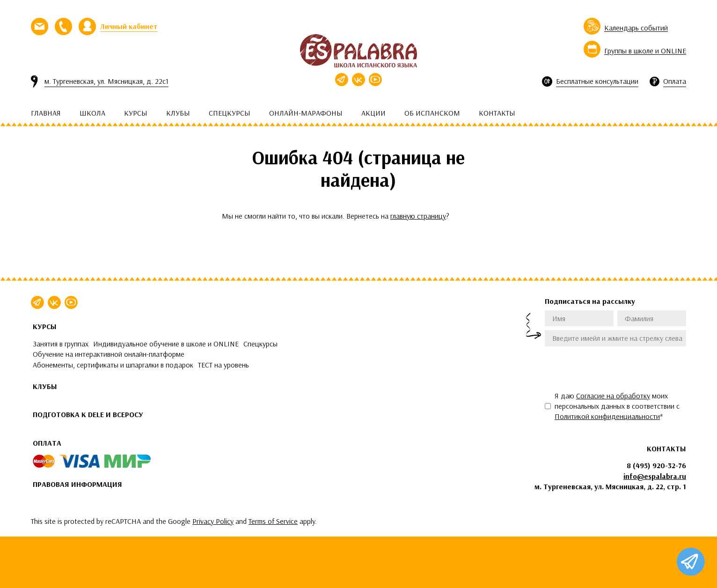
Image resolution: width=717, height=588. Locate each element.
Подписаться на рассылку (590, 301)
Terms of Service (273, 521)
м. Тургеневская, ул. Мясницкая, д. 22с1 (106, 81)
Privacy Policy (213, 521)
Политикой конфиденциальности (607, 416)
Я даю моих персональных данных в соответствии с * (617, 406)
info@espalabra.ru (655, 476)
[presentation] (616, 368)
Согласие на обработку (613, 396)
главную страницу (418, 216)
